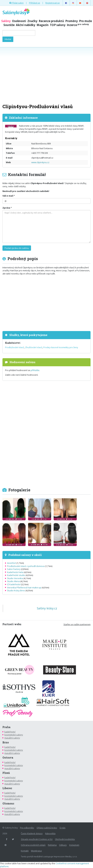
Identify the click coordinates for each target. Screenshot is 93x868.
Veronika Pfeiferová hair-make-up (24, 588)
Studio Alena (13, 581)
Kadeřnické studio (16, 575)
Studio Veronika (15, 578)
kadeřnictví (10, 732)
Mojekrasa (36, 851)
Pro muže (85, 21)
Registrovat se (53, 3)
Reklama (52, 845)
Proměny (72, 21)
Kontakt (25, 851)
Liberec (7, 788)
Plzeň (6, 773)
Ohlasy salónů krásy (47, 828)
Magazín (43, 25)
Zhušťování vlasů (34, 347)
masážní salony (12, 738)
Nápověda (50, 833)
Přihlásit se (35, 3)
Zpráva (6, 208)
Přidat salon (16, 3)
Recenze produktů (51, 21)
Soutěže (9, 25)
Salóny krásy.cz (47, 608)
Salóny (6, 21)
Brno (6, 742)
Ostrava (8, 758)
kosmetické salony (14, 735)
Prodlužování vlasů (15, 347)
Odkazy (63, 845)
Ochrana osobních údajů (33, 845)
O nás (62, 828)
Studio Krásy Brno (16, 590)
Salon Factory (14, 569)
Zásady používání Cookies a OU (37, 839)
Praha (6, 727)
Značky (32, 21)
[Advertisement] (46, 75)
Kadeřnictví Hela (15, 572)
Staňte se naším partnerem (77, 624)
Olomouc (8, 803)
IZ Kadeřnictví (14, 584)
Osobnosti (19, 21)
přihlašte (35, 370)
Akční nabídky (26, 25)
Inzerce (78, 25)
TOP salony (58, 25)
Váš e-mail (8, 196)
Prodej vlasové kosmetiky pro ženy (61, 347)
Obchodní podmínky (65, 839)
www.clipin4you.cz (40, 162)
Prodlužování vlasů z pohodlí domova (26, 566)
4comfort (11, 563)
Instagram (74, 845)
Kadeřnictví (13, 343)
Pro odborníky (27, 828)
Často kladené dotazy (32, 833)
